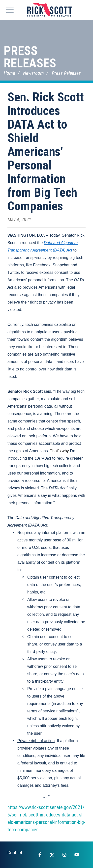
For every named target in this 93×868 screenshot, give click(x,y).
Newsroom (33, 73)
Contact (15, 853)
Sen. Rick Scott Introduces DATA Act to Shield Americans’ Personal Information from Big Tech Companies (46, 152)
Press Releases (30, 57)
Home (9, 73)
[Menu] (10, 10)
